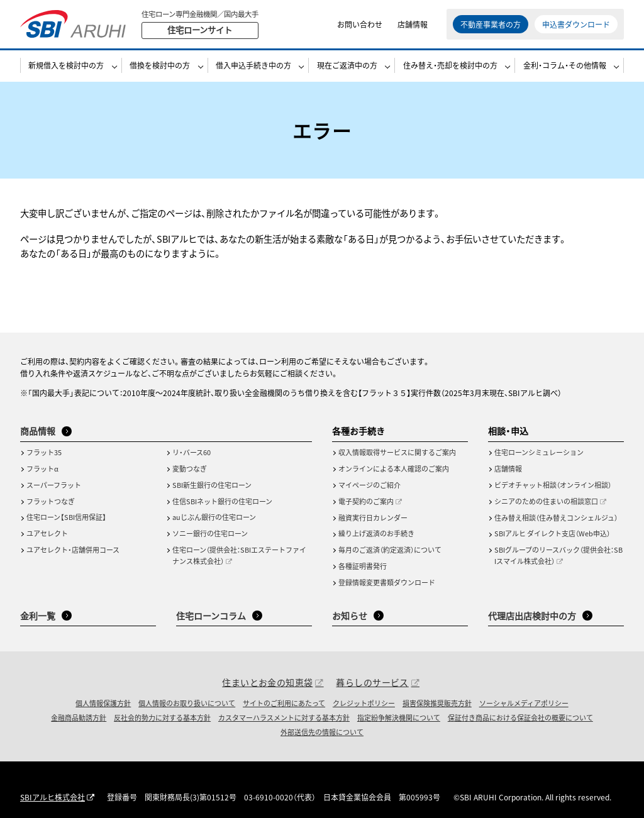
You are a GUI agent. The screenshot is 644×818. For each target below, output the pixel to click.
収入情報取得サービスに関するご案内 (397, 452)
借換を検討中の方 (160, 67)
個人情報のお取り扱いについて (187, 703)
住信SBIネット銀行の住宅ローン (222, 501)
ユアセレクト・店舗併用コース (73, 550)
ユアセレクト (47, 533)
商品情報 (38, 431)
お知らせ (350, 616)
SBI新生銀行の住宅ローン (212, 485)
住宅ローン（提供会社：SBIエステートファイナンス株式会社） (239, 555)
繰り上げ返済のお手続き (376, 533)
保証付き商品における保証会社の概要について (520, 717)
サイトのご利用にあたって (284, 703)
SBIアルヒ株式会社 (53, 797)
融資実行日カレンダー (373, 517)
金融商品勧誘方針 (79, 717)
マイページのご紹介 (369, 485)
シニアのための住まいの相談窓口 (546, 501)
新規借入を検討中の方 (66, 67)
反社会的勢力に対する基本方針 (162, 717)
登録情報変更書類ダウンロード (387, 582)
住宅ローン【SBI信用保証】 (66, 517)
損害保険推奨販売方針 (437, 703)
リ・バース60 (192, 452)
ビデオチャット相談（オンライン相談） (553, 485)
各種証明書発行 (363, 566)
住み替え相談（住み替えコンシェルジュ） (556, 517)
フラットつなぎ (51, 501)
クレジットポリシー (364, 703)
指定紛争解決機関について (399, 717)
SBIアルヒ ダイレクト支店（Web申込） (552, 533)
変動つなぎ (190, 468)
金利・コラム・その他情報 (565, 67)
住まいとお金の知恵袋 (267, 682)
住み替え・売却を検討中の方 (450, 67)
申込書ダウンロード (576, 25)
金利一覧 (38, 616)
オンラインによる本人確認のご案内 (394, 468)
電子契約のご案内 (366, 501)
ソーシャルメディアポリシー (524, 703)
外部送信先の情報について (322, 732)
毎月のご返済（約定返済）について (390, 550)
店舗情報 (413, 25)
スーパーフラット (54, 485)
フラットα (42, 468)
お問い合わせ (360, 25)
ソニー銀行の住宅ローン (210, 533)
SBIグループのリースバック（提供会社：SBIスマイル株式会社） (558, 555)
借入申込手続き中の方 (253, 67)
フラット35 (44, 452)
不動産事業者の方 (491, 25)
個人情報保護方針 (103, 703)
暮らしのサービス (372, 682)
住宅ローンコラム (211, 616)
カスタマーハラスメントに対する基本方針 (284, 717)
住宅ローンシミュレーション (539, 452)
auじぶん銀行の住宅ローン (214, 517)
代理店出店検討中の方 (532, 616)
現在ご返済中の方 (347, 67)
